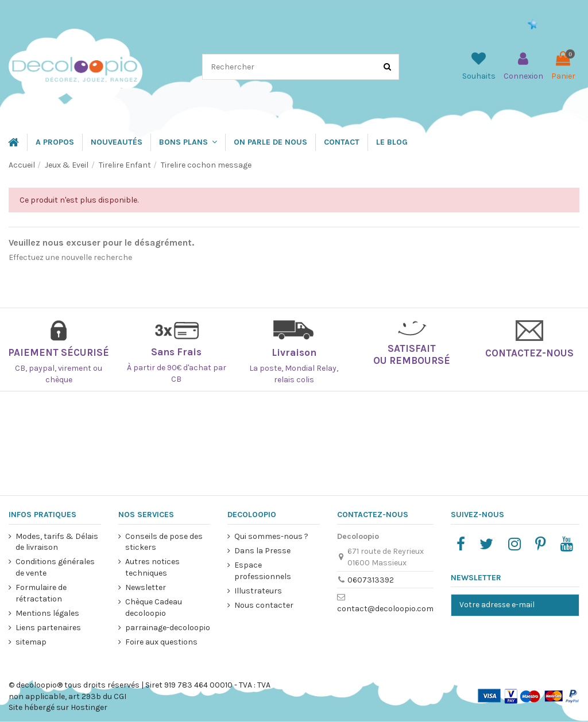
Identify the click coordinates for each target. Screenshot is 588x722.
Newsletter (145, 587)
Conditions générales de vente (55, 567)
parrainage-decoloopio (167, 628)
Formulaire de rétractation (41, 593)
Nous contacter (264, 605)
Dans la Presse (262, 551)
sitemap (31, 642)
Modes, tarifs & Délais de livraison (57, 542)
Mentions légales (47, 613)
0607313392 (370, 580)
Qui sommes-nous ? (271, 536)
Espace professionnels (263, 571)
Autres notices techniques (152, 567)
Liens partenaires (48, 628)
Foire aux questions (161, 642)
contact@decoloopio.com (385, 609)
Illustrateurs (258, 591)
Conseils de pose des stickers (163, 542)
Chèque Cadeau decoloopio (153, 608)
